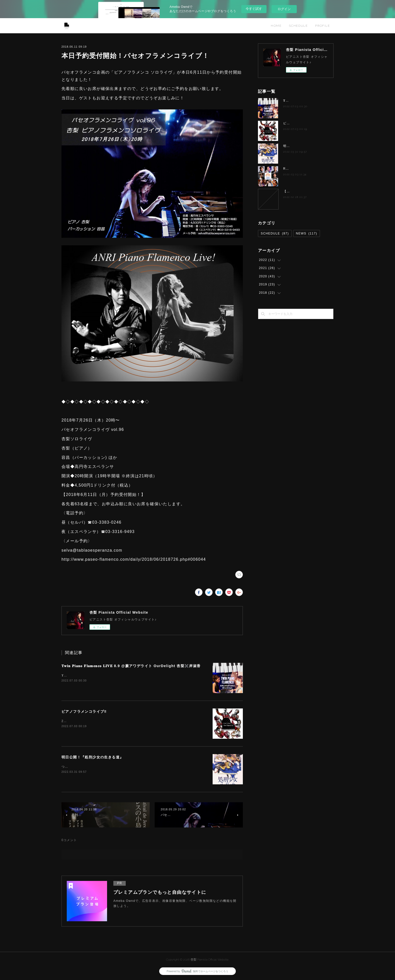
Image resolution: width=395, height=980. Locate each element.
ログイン (284, 9)
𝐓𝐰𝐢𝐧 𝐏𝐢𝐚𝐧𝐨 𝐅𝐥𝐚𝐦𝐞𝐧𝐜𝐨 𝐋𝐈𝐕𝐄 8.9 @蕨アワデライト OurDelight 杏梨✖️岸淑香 (131, 666)
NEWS (307, 233)
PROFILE (322, 26)
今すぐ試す (254, 9)
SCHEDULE (298, 26)
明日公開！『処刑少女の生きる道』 (92, 757)
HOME (276, 26)
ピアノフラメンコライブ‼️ (84, 711)
